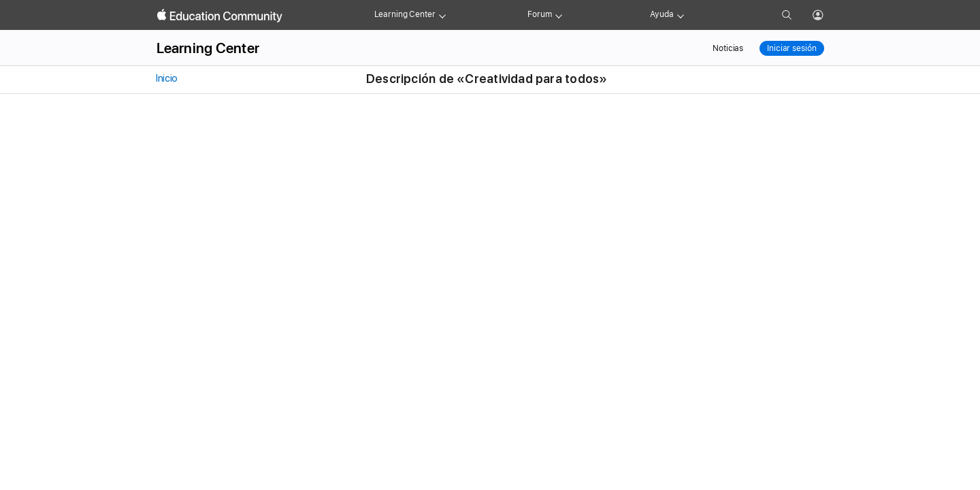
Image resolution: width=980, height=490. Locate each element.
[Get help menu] (681, 15)
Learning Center (405, 14)
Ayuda (661, 14)
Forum (539, 14)
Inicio (166, 78)
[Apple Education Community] (220, 16)
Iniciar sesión (791, 48)
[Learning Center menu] (442, 15)
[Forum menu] (559, 15)
